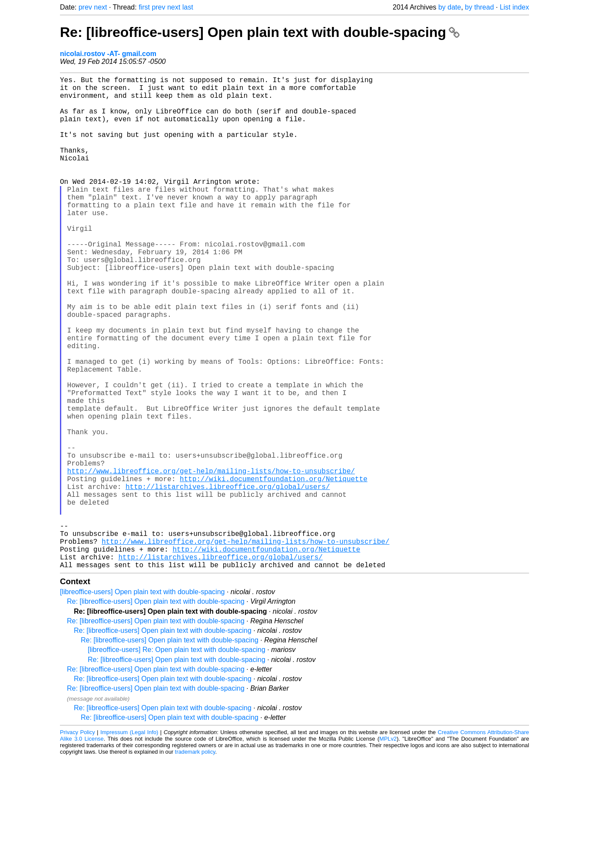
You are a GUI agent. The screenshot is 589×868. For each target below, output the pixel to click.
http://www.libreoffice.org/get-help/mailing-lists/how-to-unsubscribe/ (211, 559)
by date (450, 7)
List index (514, 7)
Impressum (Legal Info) (129, 842)
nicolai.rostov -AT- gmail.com (108, 54)
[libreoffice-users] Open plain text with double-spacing (142, 701)
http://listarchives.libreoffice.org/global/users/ (228, 579)
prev (85, 7)
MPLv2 (388, 848)
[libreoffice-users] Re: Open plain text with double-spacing (177, 759)
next (100, 7)
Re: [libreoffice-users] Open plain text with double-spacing (260, 32)
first (144, 7)
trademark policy (195, 861)
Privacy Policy (78, 842)
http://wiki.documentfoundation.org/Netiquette (274, 569)
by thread (479, 7)
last (188, 7)
